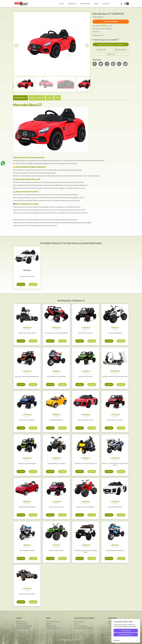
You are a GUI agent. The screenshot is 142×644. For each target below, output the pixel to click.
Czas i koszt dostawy (81, 626)
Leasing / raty (111, 54)
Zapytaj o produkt (120, 49)
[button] (87, 45)
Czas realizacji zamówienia (83, 628)
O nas (61, 4)
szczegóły (33, 284)
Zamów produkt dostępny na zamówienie (111, 44)
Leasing (77, 624)
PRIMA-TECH (78, 640)
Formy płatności (79, 621)
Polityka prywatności (52, 628)
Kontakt (106, 4)
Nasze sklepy (85, 4)
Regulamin (49, 624)
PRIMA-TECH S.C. (22, 621)
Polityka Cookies (51, 626)
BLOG (97, 4)
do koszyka (21, 284)
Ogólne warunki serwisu (53, 621)
